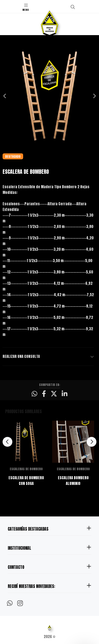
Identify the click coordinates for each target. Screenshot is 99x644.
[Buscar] (73, 7)
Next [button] (94, 96)
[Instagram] (20, 603)
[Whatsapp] (10, 603)
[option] (49, 96)
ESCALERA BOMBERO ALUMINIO (73, 481)
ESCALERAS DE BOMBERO (26, 469)
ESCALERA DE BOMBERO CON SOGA (26, 481)
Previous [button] (5, 96)
